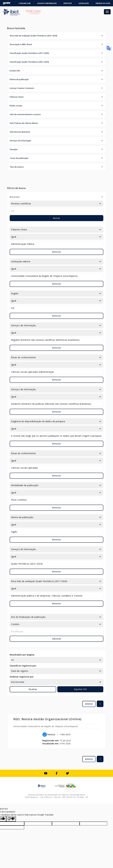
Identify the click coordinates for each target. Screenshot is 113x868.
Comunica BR (25, 3)
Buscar (56, 218)
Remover (56, 252)
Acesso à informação (47, 3)
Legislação (84, 3)
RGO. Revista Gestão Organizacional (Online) (47, 719)
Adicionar (57, 639)
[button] (56, 36)
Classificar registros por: (23, 666)
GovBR (7, 3)
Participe (68, 3)
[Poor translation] (11, 819)
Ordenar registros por (22, 677)
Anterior (89, 704)
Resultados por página (22, 655)
